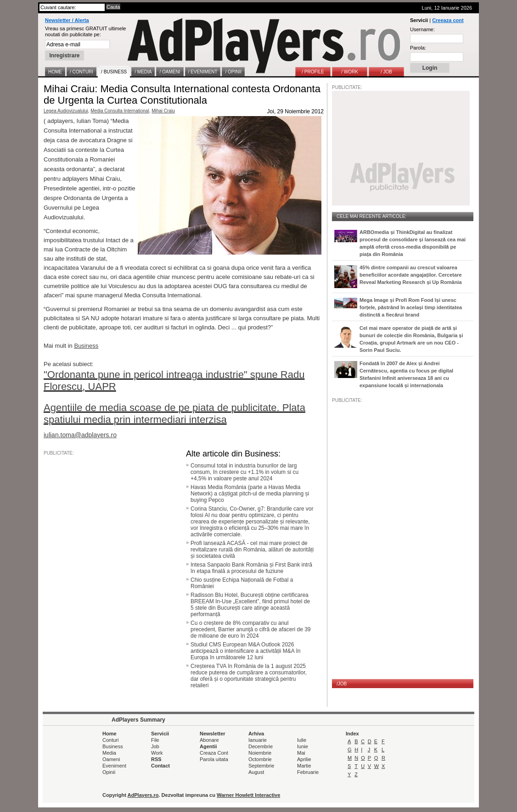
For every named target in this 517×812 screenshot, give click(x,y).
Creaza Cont (214, 753)
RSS (156, 759)
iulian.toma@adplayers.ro (80, 435)
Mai (301, 753)
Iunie (303, 746)
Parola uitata (214, 759)
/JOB (342, 684)
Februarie (308, 772)
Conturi (110, 740)
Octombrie (260, 759)
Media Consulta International (120, 111)
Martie (304, 766)
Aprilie (304, 759)
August (256, 772)
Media (109, 753)
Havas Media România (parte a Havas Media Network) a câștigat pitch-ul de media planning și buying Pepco (250, 494)
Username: (422, 29)
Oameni (111, 759)
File (155, 740)
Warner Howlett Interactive (248, 795)
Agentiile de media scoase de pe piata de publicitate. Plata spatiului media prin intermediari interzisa (174, 414)
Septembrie (261, 766)
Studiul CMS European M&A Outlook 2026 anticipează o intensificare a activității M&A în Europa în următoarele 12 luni (245, 651)
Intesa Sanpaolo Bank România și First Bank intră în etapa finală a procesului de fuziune (251, 568)
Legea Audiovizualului (66, 111)
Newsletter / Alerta (67, 20)
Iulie (302, 740)
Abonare (209, 740)
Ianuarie (258, 740)
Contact (160, 766)
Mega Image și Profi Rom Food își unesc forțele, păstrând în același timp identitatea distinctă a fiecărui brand (411, 307)
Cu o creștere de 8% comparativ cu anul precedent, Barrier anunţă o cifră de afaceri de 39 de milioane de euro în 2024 (251, 629)
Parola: (418, 48)
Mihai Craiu (163, 111)
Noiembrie (260, 753)
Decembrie (261, 746)
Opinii (109, 772)
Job (155, 746)
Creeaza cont (448, 20)
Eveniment (114, 766)
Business (113, 746)
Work (157, 753)
